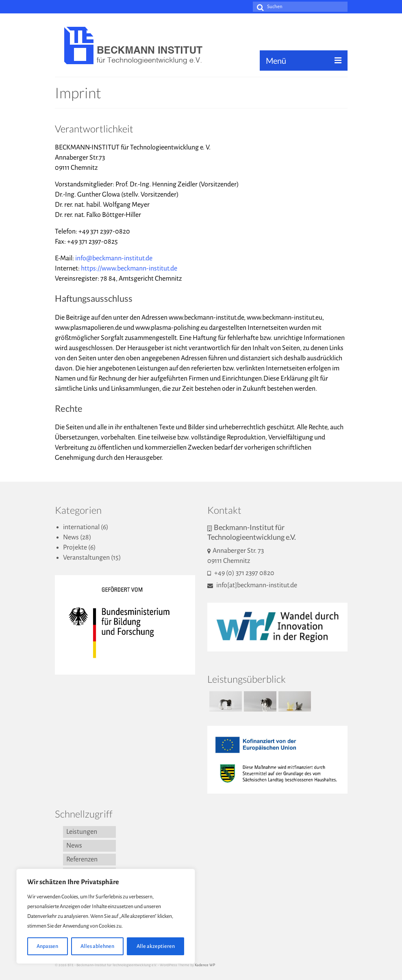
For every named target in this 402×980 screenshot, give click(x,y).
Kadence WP (205, 965)
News (71, 537)
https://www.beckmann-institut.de (129, 268)
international (81, 527)
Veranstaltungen (86, 558)
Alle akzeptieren (156, 946)
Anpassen (47, 946)
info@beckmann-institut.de (114, 258)
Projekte (75, 547)
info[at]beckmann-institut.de (252, 585)
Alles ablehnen (97, 946)
